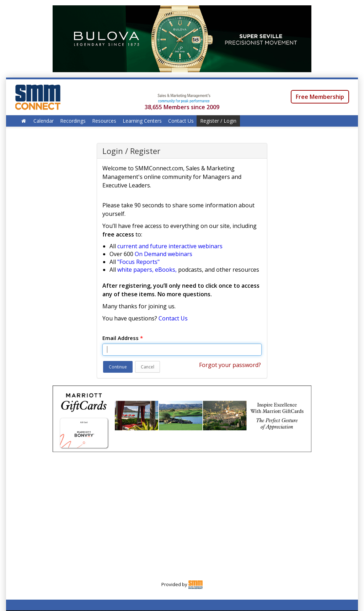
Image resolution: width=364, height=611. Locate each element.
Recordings (73, 121)
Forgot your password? (230, 365)
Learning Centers (142, 121)
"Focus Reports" (138, 262)
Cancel (148, 367)
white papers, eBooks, (147, 270)
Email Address (123, 338)
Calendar (44, 121)
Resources (104, 121)
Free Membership (320, 97)
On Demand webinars (164, 254)
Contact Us (181, 121)
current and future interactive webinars (170, 246)
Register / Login (218, 121)
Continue (118, 367)
